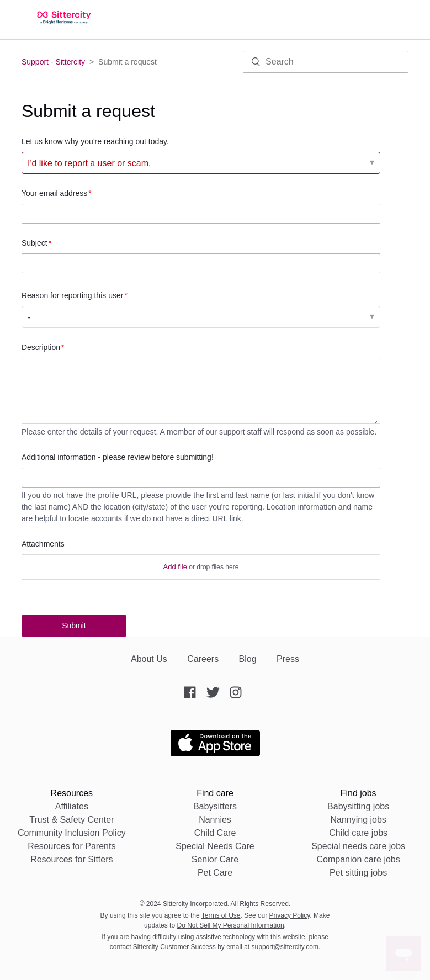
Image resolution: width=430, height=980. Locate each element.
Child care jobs (358, 833)
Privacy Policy (290, 915)
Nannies (215, 820)
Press (288, 659)
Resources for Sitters (71, 859)
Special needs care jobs (358, 846)
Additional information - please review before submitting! (118, 457)
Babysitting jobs (358, 806)
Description (41, 347)
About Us (149, 659)
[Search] (326, 62)
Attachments (43, 544)
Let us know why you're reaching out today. (95, 141)
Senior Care (215, 859)
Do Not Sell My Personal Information (230, 925)
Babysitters (215, 806)
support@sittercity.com (285, 947)
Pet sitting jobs (358, 873)
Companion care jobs (359, 859)
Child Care (215, 833)
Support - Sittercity (53, 62)
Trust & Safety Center (71, 820)
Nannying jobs (358, 820)
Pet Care (215, 873)
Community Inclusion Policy (72, 833)
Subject (34, 243)
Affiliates (72, 806)
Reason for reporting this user (72, 295)
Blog (248, 659)
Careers (203, 659)
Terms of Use (221, 915)
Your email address (54, 193)
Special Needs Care (215, 846)
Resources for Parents (71, 846)
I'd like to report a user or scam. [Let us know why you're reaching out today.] (89, 163)
